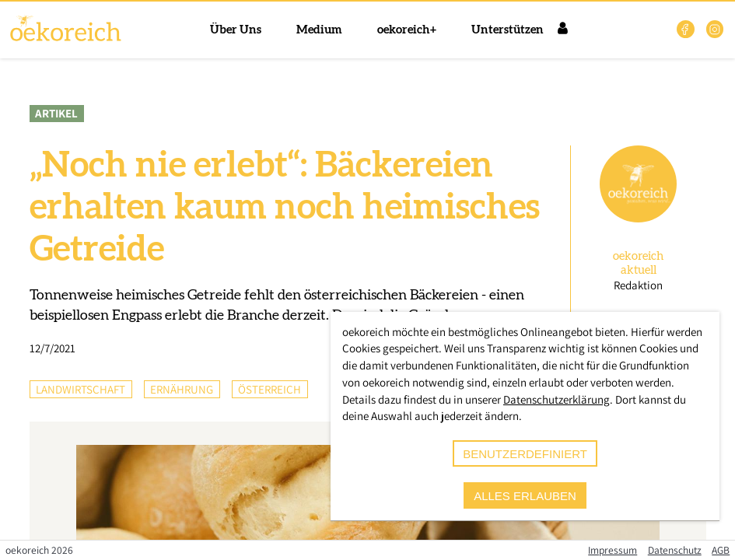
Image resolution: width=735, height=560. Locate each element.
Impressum (612, 550)
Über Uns (236, 30)
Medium (319, 30)
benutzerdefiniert (525, 454)
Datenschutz (675, 550)
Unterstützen (507, 30)
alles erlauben (525, 496)
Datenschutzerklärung (556, 399)
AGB (721, 550)
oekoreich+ (407, 30)
